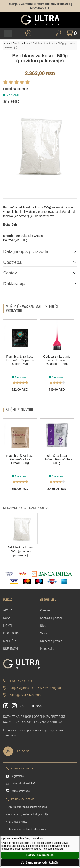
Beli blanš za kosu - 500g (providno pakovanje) (20, 551)
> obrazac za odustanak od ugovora (26, 829)
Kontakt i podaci (51, 618)
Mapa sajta (47, 649)
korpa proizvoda (20, 791)
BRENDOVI (11, 649)
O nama (45, 610)
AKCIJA (8, 610)
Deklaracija (14, 283)
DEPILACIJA (11, 633)
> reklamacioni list (16, 822)
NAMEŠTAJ (10, 641)
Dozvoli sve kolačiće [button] (40, 855)
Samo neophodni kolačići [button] (40, 863)
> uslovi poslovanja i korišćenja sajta (26, 807)
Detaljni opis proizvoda (26, 251)
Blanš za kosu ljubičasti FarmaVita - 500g (57, 459)
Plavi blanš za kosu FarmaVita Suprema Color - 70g (20, 360)
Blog (43, 626)
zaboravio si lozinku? (23, 783)
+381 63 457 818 (21, 681)
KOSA (7, 618)
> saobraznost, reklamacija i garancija (27, 814)
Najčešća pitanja (51, 641)
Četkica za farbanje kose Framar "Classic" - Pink (57, 360)
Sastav (10, 273)
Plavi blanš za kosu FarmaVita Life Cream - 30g (20, 459)
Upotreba (12, 262)
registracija (17, 776)
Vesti (43, 633)
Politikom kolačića (52, 849)
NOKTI (8, 626)
